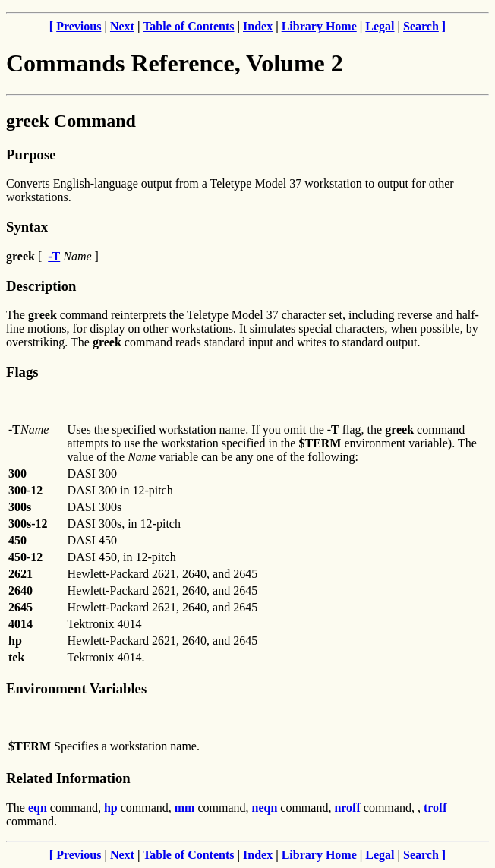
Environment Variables (76, 688)
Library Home (319, 26)
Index (258, 26)
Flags (22, 372)
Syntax (27, 227)
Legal (380, 26)
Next (122, 26)
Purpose (31, 155)
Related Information (68, 778)
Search (421, 26)
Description (41, 286)
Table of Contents (188, 26)
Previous (79, 26)
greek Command (71, 121)
